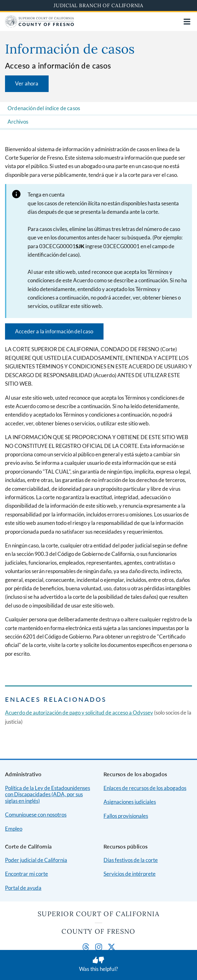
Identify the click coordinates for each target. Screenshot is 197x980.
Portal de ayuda (23, 888)
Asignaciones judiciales (130, 802)
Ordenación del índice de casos (44, 108)
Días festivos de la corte (131, 860)
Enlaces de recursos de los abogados (145, 788)
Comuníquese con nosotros (36, 815)
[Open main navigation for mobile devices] (187, 22)
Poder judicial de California (36, 860)
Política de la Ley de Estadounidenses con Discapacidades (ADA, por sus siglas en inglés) (48, 794)
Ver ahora (27, 83)
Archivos (18, 122)
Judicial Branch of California (98, 5)
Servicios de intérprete (130, 874)
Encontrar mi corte (27, 874)
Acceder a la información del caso (54, 331)
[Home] (40, 26)
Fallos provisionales (126, 816)
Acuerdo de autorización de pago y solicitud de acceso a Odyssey (79, 713)
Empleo (14, 829)
